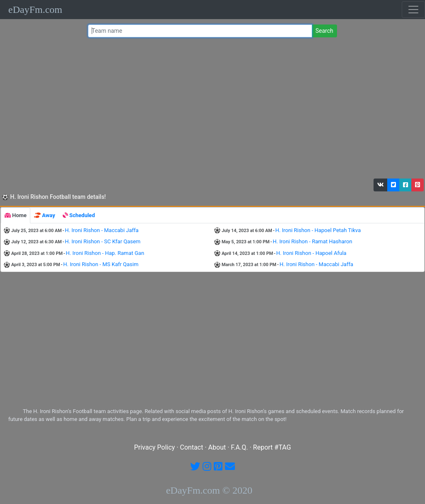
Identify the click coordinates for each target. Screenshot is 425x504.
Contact (192, 447)
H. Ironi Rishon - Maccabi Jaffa (102, 230)
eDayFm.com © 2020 (209, 490)
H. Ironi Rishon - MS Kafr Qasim (101, 264)
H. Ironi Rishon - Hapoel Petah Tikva (318, 230)
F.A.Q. (239, 447)
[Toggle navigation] (413, 10)
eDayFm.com (35, 10)
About (217, 447)
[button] (381, 185)
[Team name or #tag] (200, 31)
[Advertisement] (210, 110)
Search (324, 31)
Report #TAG (272, 447)
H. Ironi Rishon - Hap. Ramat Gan (105, 253)
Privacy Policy (155, 447)
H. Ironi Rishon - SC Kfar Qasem (103, 241)
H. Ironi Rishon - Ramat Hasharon (313, 241)
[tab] (16, 215)
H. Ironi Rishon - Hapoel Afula (311, 253)
